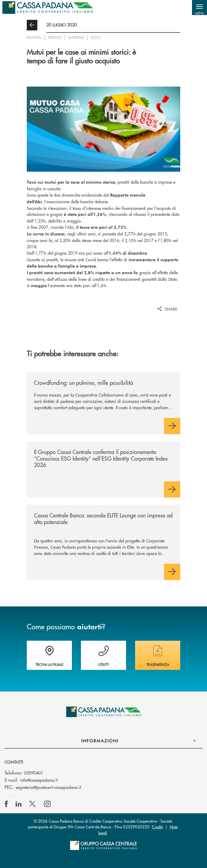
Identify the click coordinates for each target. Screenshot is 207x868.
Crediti (157, 827)
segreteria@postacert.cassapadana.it (48, 787)
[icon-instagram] (47, 804)
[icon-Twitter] (33, 804)
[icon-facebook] (6, 804)
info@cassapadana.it (39, 780)
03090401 (34, 773)
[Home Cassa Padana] (48, 8)
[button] (199, 8)
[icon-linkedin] (19, 804)
